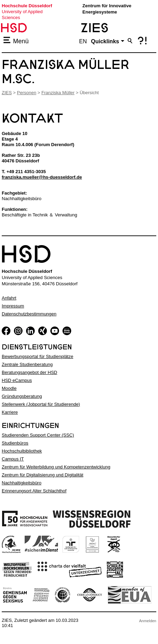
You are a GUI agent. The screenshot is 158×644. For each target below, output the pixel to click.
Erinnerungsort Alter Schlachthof (34, 491)
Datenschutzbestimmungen (29, 314)
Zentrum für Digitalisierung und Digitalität (43, 475)
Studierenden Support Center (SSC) (38, 435)
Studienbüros (15, 443)
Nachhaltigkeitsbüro (22, 483)
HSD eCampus (17, 380)
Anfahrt (9, 298)
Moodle (9, 388)
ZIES (7, 93)
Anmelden (148, 621)
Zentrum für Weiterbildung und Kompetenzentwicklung (56, 467)
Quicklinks (105, 41)
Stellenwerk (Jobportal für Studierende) (41, 404)
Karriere (10, 412)
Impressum (13, 306)
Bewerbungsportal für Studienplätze (38, 356)
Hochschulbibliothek (22, 451)
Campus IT (13, 459)
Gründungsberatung (22, 396)
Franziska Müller (58, 93)
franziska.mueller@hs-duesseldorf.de (42, 177)
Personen (27, 93)
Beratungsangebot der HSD (30, 372)
